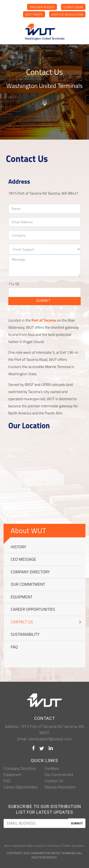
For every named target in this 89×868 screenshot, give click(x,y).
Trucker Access (42, 7)
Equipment (22, 597)
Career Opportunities (33, 609)
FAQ (14, 647)
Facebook (33, 748)
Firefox (67, 846)
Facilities (52, 769)
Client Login (73, 7)
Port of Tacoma (44, 320)
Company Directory (30, 572)
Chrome (53, 846)
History (18, 547)
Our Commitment (28, 584)
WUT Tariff (34, 14)
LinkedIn (51, 748)
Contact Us (22, 622)
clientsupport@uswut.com (50, 739)
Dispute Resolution (67, 14)
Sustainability (25, 634)
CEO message (23, 559)
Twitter (42, 748)
